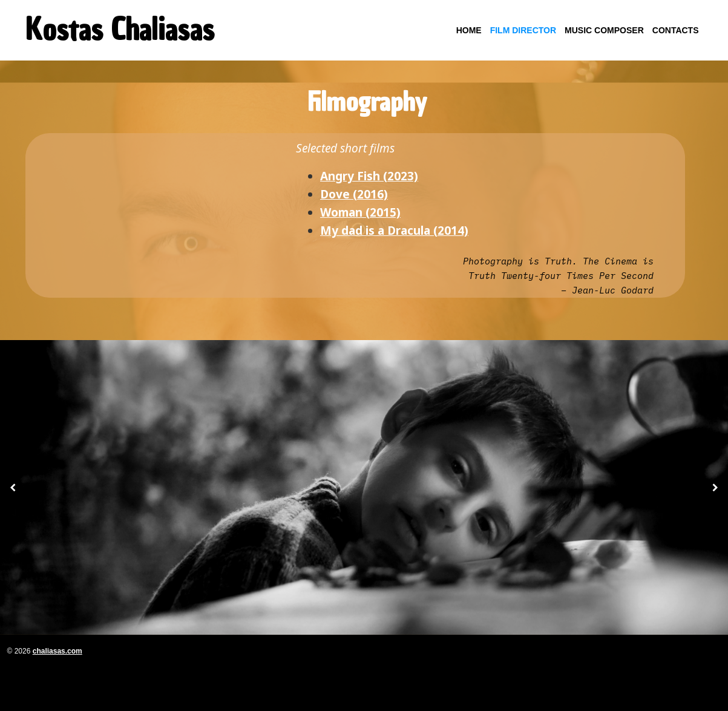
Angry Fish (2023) (369, 176)
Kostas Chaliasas (120, 30)
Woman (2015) (360, 212)
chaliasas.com (57, 651)
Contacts (676, 30)
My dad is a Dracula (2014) (394, 231)
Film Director (523, 30)
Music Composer (604, 30)
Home (469, 30)
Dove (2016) (354, 194)
